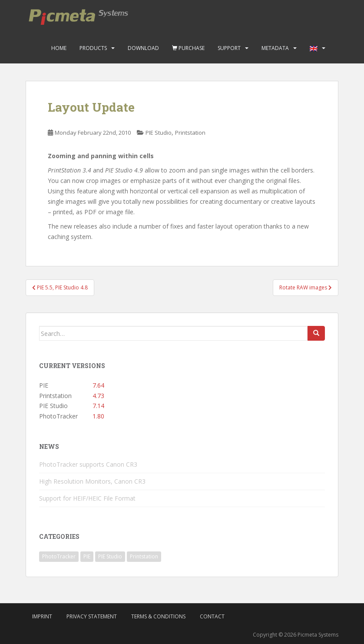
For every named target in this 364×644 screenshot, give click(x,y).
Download (143, 48)
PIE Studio (159, 133)
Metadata (275, 48)
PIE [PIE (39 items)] (87, 556)
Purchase (188, 48)
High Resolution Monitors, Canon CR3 (92, 481)
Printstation (190, 133)
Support (229, 48)
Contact (212, 616)
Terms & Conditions (158, 616)
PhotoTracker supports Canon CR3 (88, 464)
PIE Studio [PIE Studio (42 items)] (110, 556)
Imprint (42, 616)
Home (59, 48)
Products (93, 48)
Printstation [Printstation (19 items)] (144, 556)
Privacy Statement (92, 616)
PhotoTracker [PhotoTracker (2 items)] (59, 556)
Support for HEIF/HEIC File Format (87, 498)
